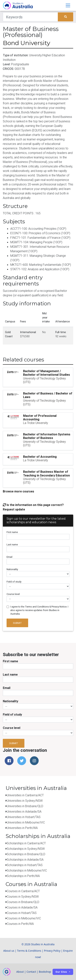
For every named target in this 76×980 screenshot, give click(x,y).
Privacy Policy (52, 951)
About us (9, 951)
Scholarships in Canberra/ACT (26, 843)
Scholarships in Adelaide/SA (25, 860)
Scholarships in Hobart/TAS (25, 865)
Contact (31, 972)
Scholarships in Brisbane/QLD (26, 854)
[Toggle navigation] (68, 5)
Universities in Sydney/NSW (25, 801)
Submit (17, 623)
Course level (13, 594)
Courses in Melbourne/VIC (24, 918)
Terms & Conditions (29, 951)
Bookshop (45, 972)
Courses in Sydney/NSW (23, 896)
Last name (12, 545)
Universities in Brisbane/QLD (25, 806)
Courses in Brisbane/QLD (23, 902)
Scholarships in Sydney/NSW (26, 849)
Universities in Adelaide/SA (24, 811)
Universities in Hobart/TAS (24, 817)
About (20, 972)
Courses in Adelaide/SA (22, 907)
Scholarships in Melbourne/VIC (27, 870)
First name (12, 532)
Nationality (12, 569)
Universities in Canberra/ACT (25, 795)
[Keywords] (30, 17)
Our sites (61, 972)
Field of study (14, 582)
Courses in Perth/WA (20, 924)
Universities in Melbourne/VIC (26, 822)
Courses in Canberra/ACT (23, 891)
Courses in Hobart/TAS (22, 913)
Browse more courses (18, 491)
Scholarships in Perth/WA (23, 876)
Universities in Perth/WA (22, 828)
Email (9, 557)
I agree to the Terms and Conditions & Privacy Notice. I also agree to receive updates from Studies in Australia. (39, 610)
